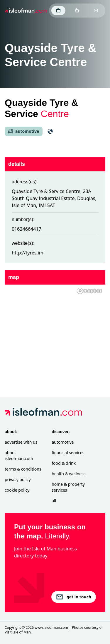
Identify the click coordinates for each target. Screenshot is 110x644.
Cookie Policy (17, 490)
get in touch (74, 597)
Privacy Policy (18, 479)
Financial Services (68, 453)
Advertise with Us (21, 442)
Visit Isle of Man (18, 632)
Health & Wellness (68, 474)
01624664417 (27, 229)
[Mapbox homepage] (89, 291)
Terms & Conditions (23, 469)
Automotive (63, 442)
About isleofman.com (19, 456)
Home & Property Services (68, 487)
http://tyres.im (28, 253)
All (54, 501)
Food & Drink (64, 463)
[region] (55, 331)
